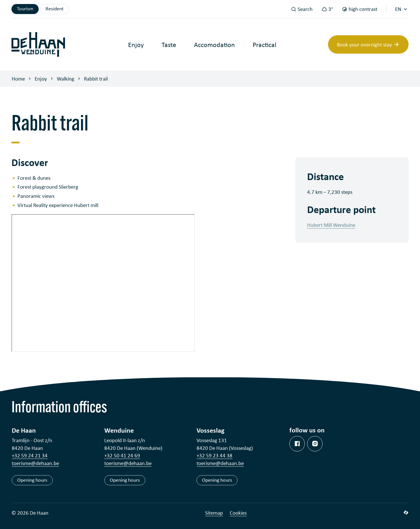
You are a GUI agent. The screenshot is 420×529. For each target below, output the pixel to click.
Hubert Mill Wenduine (331, 225)
